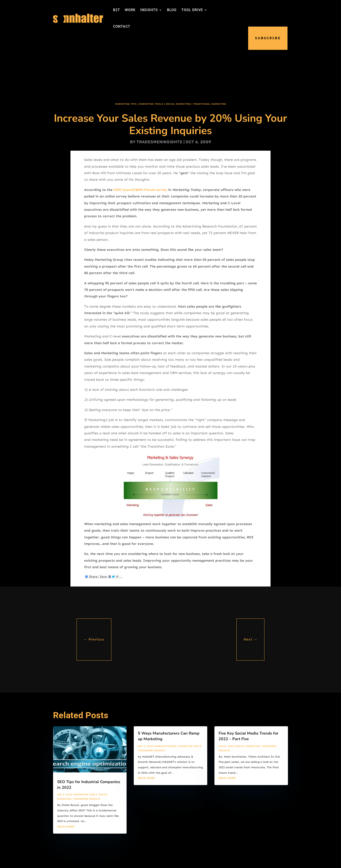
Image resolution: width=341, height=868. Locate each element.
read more (66, 827)
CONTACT (122, 26)
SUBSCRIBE (268, 38)
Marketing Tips (126, 104)
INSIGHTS (149, 10)
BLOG (172, 10)
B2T (117, 10)
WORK (130, 10)
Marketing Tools (151, 104)
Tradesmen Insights (87, 799)
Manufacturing (166, 746)
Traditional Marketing (210, 104)
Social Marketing (178, 104)
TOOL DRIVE (192, 10)
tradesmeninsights (160, 142)
